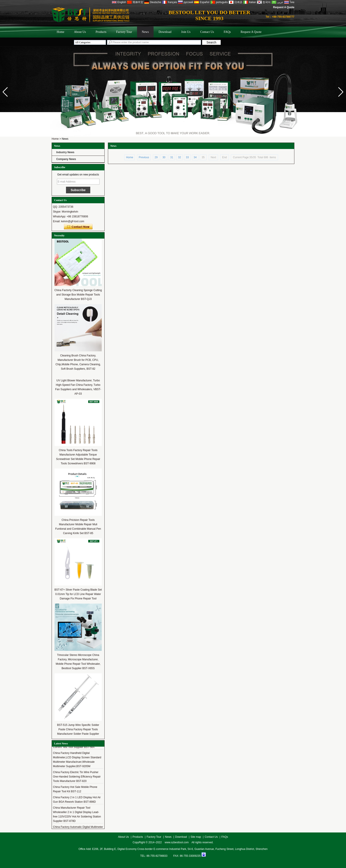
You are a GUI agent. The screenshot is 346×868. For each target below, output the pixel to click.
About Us (80, 32)
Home (60, 32)
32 (180, 157)
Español (204, 2)
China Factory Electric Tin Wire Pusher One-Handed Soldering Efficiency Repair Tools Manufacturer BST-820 (77, 777)
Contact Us (207, 32)
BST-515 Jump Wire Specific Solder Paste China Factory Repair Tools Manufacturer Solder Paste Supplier (78, 729)
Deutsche (155, 2)
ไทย (292, 2)
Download (165, 32)
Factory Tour (124, 32)
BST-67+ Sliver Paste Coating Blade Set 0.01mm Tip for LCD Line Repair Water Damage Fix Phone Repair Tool (78, 594)
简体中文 (138, 2)
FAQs (227, 32)
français (172, 2)
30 (164, 157)
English (122, 2)
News (145, 32)
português (222, 2)
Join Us (186, 32)
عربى (280, 2)
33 (187, 157)
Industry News (65, 152)
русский (188, 2)
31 (172, 157)
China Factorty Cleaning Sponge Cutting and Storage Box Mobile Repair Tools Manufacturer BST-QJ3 (78, 295)
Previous (144, 157)
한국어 (267, 2)
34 (195, 157)
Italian (252, 2)
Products (101, 32)
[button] (341, 92)
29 (156, 157)
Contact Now (78, 227)
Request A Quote (284, 7)
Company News (66, 159)
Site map (196, 837)
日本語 (238, 2)
